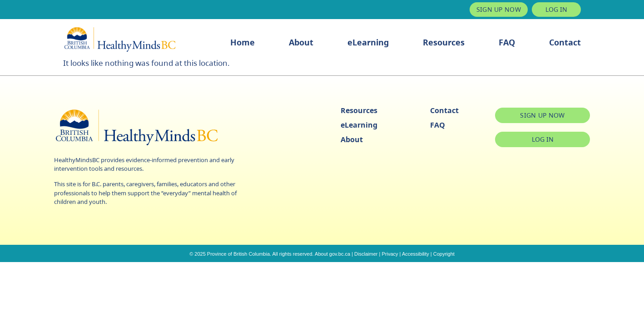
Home (243, 42)
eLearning (368, 42)
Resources (444, 42)
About (301, 42)
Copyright (444, 254)
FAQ (507, 42)
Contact (565, 42)
